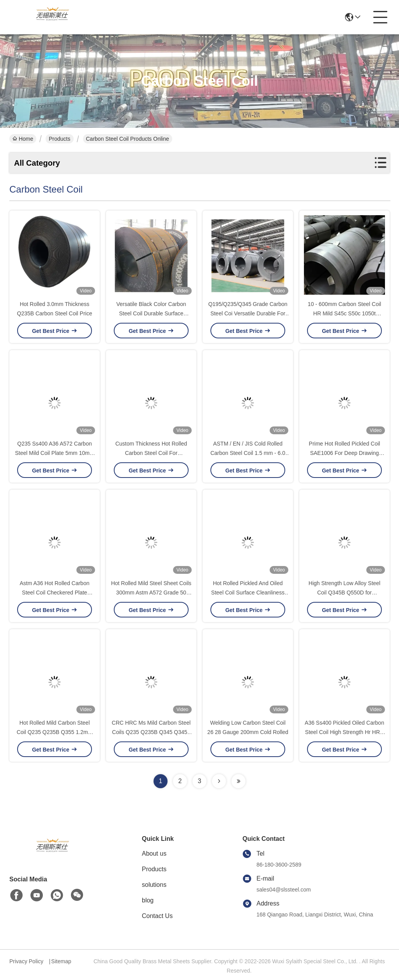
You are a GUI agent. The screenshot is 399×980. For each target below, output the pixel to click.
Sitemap (61, 961)
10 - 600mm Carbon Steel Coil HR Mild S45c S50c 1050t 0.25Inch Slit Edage (344, 313)
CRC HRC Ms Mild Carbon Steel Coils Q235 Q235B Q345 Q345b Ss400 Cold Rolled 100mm (151, 732)
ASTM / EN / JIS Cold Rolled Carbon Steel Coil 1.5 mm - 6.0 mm (248, 453)
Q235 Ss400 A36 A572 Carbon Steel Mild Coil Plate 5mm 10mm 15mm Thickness (54, 453)
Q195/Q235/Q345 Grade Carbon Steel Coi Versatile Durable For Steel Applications (248, 313)
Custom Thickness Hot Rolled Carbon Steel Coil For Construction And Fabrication (151, 453)
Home (23, 139)
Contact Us (157, 916)
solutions (154, 885)
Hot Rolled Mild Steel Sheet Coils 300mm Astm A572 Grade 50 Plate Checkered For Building (151, 593)
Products (59, 139)
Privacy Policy (26, 961)
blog (148, 900)
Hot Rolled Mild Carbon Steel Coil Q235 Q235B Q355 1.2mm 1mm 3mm (55, 732)
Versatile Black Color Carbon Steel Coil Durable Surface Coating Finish (151, 313)
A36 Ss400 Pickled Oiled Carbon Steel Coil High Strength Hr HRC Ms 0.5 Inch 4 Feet (344, 732)
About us (154, 854)
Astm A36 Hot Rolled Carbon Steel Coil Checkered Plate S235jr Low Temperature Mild (55, 593)
